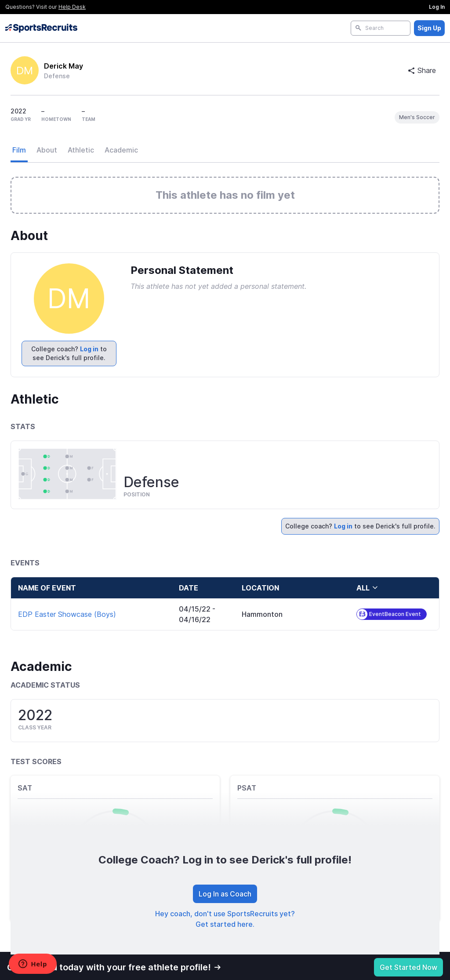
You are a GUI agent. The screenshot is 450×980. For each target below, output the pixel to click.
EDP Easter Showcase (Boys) (67, 614)
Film (19, 150)
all (367, 588)
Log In (437, 7)
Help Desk (72, 7)
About (47, 150)
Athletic (81, 150)
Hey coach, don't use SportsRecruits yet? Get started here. (225, 919)
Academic (121, 150)
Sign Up (429, 28)
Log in (89, 349)
